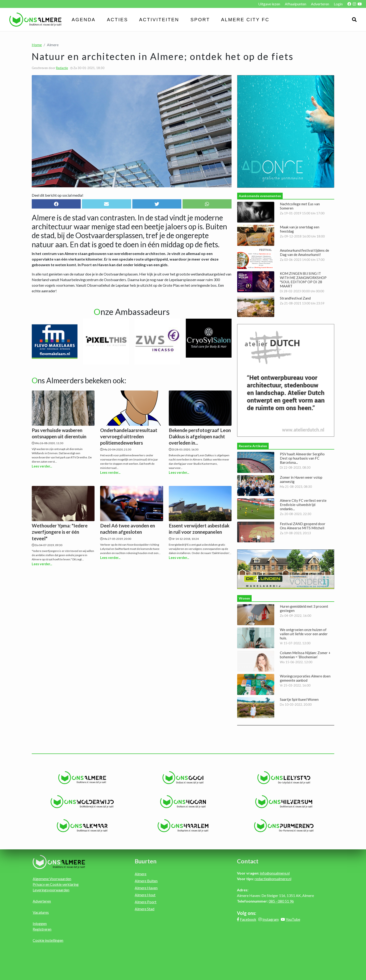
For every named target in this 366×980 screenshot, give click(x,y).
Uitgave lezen (269, 4)
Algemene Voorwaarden (52, 879)
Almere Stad (144, 909)
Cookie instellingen (48, 940)
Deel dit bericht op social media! (58, 195)
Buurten (146, 861)
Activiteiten (159, 20)
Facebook (248, 919)
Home (37, 45)
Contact (248, 861)
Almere (141, 874)
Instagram (271, 919)
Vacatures (41, 912)
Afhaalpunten (296, 4)
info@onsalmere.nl (275, 873)
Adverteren (320, 4)
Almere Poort (146, 902)
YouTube (293, 919)
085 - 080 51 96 (281, 901)
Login (338, 4)
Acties (117, 20)
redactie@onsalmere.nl (273, 879)
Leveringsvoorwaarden (51, 890)
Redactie (62, 68)
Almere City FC (245, 20)
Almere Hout (145, 895)
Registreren (42, 929)
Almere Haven (146, 888)
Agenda (84, 20)
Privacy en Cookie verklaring (56, 884)
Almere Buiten (146, 881)
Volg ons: (247, 913)
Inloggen (40, 923)
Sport (200, 20)
